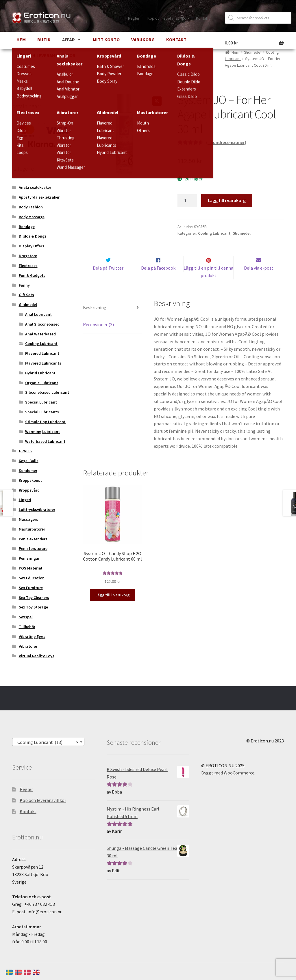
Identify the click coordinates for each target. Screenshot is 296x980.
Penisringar (29, 558)
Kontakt (203, 18)
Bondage (27, 227)
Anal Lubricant (38, 314)
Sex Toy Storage (33, 607)
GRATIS (25, 451)
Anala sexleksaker (35, 187)
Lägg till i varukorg (227, 200)
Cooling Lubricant (214, 233)
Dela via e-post (259, 279)
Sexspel (26, 617)
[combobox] (48, 742)
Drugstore (28, 256)
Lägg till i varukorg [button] (112, 606)
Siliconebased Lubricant (47, 392)
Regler (134, 18)
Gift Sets (26, 295)
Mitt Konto (106, 40)
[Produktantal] (187, 201)
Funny (24, 285)
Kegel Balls (29, 461)
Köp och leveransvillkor (168, 18)
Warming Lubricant (42, 432)
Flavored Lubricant (42, 353)
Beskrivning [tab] (95, 319)
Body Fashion (31, 207)
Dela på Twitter (108, 279)
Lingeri (25, 500)
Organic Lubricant (42, 383)
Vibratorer (28, 646)
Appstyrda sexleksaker (39, 197)
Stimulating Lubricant (45, 422)
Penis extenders (33, 539)
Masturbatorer (32, 529)
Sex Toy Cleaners (34, 598)
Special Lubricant (41, 402)
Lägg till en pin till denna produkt (208, 283)
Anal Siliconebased (42, 324)
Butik (44, 40)
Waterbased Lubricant (45, 441)
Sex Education (32, 578)
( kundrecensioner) (226, 142)
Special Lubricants (42, 412)
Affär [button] (72, 40)
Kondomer (28, 471)
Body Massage (32, 217)
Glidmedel (242, 233)
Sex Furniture (31, 588)
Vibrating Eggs (32, 636)
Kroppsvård (29, 490)
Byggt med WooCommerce (228, 773)
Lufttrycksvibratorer (37, 509)
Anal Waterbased (40, 334)
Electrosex (28, 266)
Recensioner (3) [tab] (98, 336)
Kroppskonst (30, 480)
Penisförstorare (33, 548)
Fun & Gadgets (32, 275)
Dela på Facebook (158, 279)
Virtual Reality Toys (37, 656)
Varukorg (143, 40)
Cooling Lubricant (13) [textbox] (47, 742)
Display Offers (32, 246)
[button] (157, 101)
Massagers (28, 519)
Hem (21, 40)
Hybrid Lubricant (40, 373)
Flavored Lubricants (43, 363)
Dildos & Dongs (33, 236)
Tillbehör (27, 627)
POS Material (30, 568)
